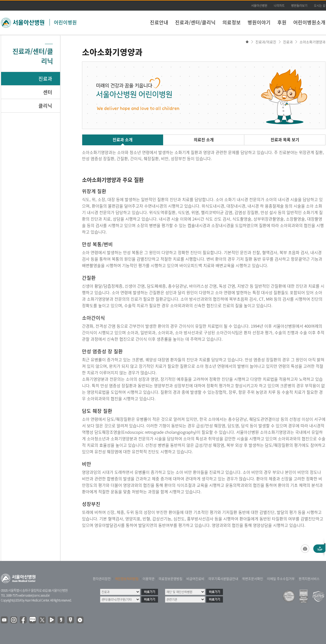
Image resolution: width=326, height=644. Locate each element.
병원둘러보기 (299, 6)
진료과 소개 (123, 140)
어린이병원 (65, 22)
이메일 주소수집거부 (281, 579)
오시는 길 (320, 6)
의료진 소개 (204, 140)
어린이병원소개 (309, 22)
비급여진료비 (195, 579)
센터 (48, 92)
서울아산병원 (259, 6)
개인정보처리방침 (127, 579)
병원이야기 (259, 22)
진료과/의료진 (266, 42)
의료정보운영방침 (170, 579)
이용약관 (149, 579)
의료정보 (232, 22)
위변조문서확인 (253, 579)
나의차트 (279, 6)
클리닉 (45, 106)
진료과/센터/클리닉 (195, 22)
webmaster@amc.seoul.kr (34, 595)
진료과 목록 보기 (285, 140)
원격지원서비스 (309, 579)
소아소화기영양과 (312, 42)
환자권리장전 (102, 579)
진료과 (45, 79)
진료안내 (159, 22)
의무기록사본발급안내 (223, 579)
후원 (282, 22)
